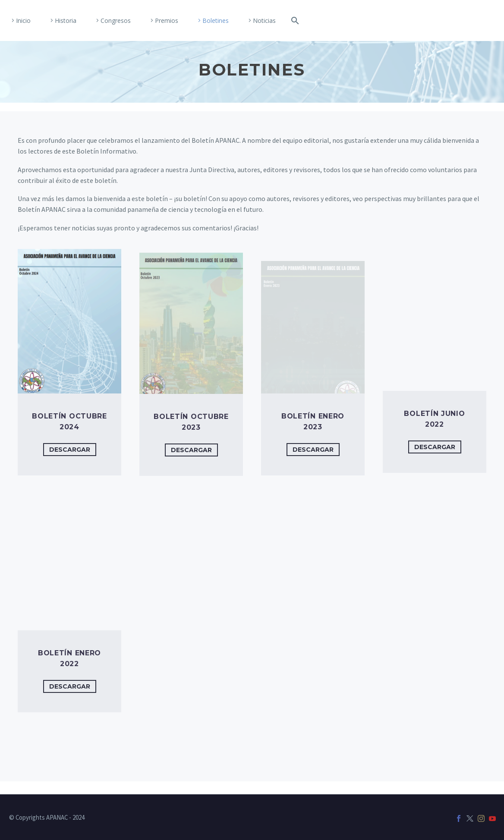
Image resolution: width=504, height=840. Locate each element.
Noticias (264, 20)
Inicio (23, 20)
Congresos (116, 20)
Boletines (216, 20)
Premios (167, 20)
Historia (66, 20)
